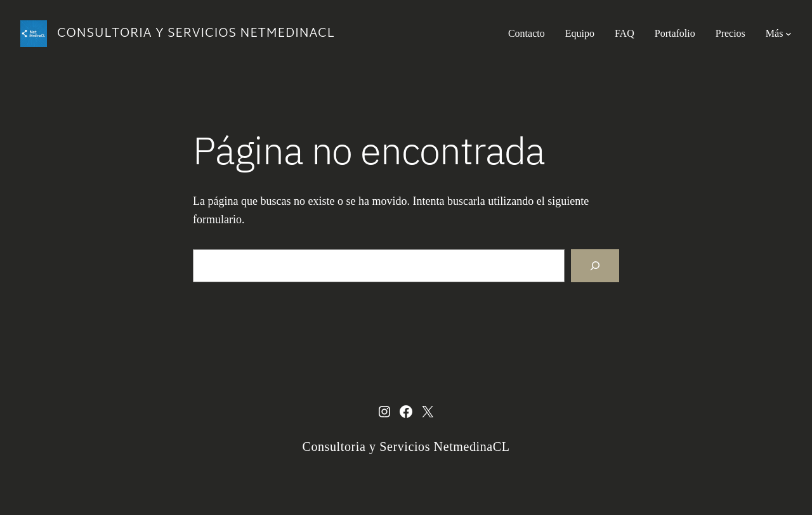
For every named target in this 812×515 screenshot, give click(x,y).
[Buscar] (595, 266)
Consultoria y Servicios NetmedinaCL (196, 34)
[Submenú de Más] (789, 34)
